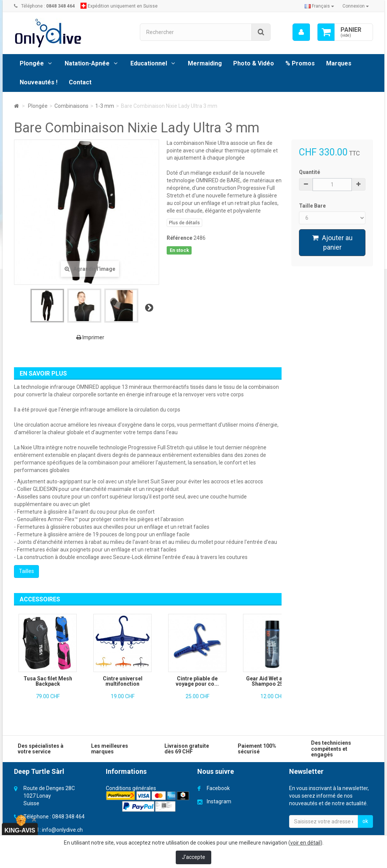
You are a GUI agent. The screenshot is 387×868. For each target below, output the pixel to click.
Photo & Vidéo (254, 63)
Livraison (116, 796)
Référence (180, 238)
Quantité (310, 172)
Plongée (32, 63)
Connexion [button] (356, 6)
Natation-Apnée (87, 63)
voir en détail (305, 843)
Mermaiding (205, 63)
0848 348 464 (68, 817)
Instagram (219, 801)
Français (319, 6)
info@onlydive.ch (62, 830)
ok (365, 821)
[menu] (301, 32)
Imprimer (90, 337)
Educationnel (149, 63)
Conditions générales (131, 788)
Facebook (218, 788)
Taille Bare (313, 206)
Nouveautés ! (39, 82)
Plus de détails (184, 223)
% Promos (300, 63)
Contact (80, 82)
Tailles (26, 571)
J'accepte (193, 857)
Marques (339, 63)
